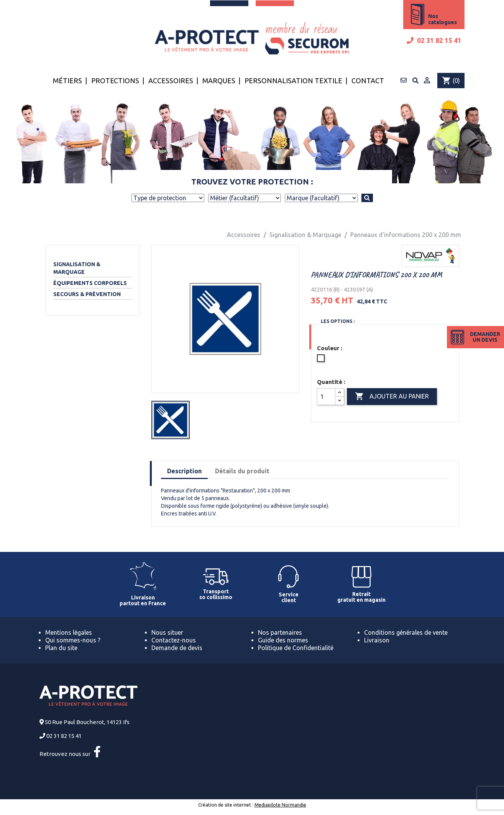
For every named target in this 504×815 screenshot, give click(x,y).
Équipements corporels (90, 283)
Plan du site (61, 648)
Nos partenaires (280, 632)
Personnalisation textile (293, 81)
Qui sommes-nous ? (73, 640)
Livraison (377, 640)
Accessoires (171, 81)
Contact (368, 81)
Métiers (67, 81)
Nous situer (167, 632)
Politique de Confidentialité (296, 648)
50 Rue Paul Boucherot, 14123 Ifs (87, 722)
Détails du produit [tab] (242, 471)
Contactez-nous (174, 640)
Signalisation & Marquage (77, 268)
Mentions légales (69, 632)
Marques (219, 81)
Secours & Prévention (87, 294)
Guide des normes (283, 640)
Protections (115, 81)
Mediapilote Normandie (280, 805)
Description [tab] (184, 471)
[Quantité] (326, 397)
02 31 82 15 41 (434, 40)
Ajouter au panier (392, 397)
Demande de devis (177, 648)
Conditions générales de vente (406, 632)
